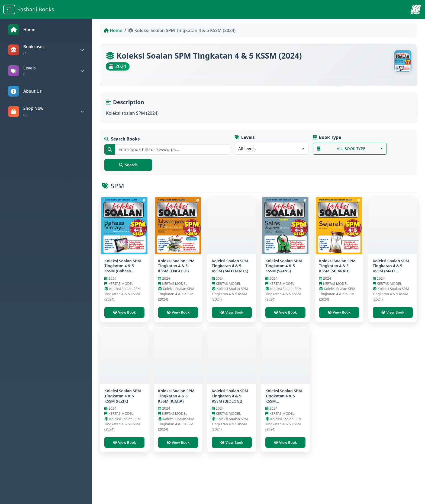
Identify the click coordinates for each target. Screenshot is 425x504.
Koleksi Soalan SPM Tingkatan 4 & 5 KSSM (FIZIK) (123, 420)
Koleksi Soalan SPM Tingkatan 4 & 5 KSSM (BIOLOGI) (230, 420)
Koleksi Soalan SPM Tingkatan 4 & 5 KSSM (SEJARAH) (337, 280)
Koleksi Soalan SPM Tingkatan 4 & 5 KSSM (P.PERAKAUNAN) (284, 422)
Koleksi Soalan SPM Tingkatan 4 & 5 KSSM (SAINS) (284, 280)
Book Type (327, 141)
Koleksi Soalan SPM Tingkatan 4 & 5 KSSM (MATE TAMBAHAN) (391, 283)
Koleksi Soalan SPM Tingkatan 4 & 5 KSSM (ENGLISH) (176, 280)
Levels (245, 141)
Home (113, 30)
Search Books (123, 143)
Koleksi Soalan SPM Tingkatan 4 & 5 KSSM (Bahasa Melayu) (123, 283)
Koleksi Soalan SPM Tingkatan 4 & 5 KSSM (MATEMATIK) (230, 280)
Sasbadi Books (36, 9)
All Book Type (342, 152)
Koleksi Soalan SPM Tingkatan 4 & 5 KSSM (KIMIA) (176, 420)
